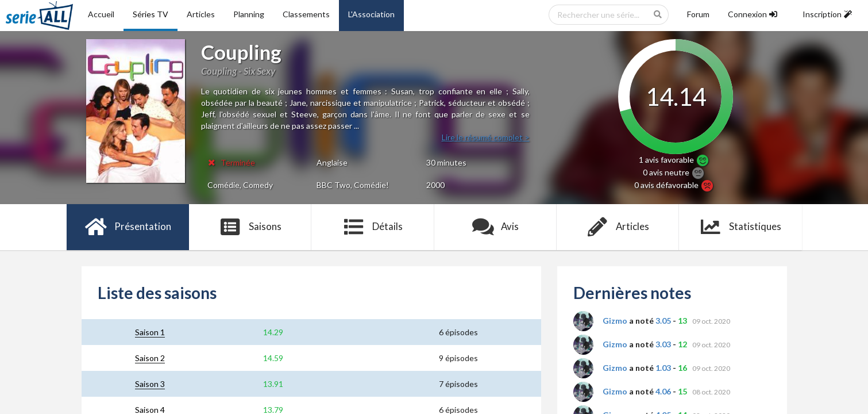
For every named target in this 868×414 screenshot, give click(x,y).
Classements (306, 14)
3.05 (663, 321)
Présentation (128, 227)
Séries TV (151, 14)
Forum (698, 14)
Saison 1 (150, 332)
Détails (373, 227)
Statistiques (740, 227)
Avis (495, 227)
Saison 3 (150, 384)
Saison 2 (150, 358)
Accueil (101, 14)
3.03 (663, 344)
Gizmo (615, 321)
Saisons (250, 227)
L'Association (371, 14)
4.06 (663, 391)
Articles (201, 14)
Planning (249, 14)
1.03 (663, 368)
